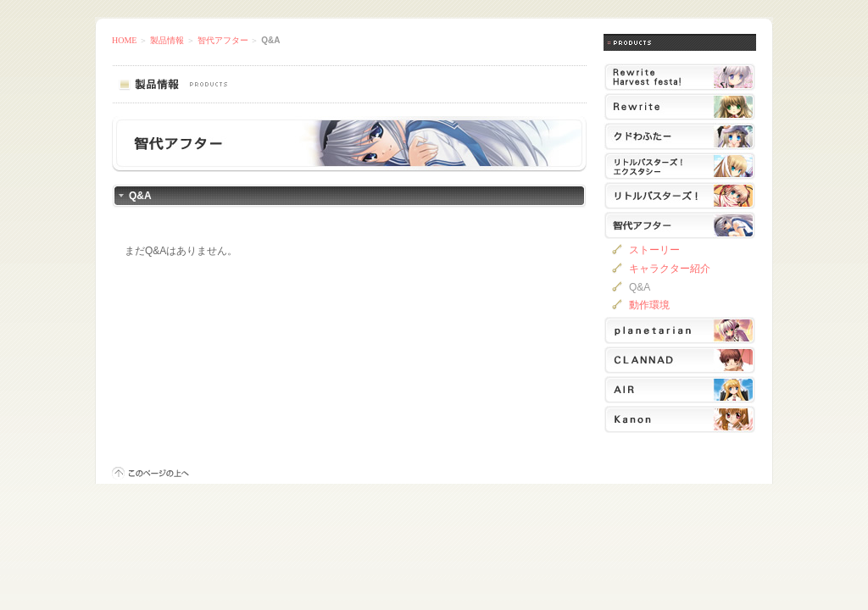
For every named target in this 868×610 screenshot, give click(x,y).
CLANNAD (680, 360)
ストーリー (654, 250)
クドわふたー (680, 136)
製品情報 (167, 40)
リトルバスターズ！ (680, 196)
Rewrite (680, 107)
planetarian (680, 330)
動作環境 (649, 305)
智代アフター (223, 40)
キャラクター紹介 (670, 269)
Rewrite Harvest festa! (680, 77)
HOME (124, 40)
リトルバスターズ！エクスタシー (680, 166)
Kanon (680, 419)
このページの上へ (150, 473)
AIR (680, 390)
